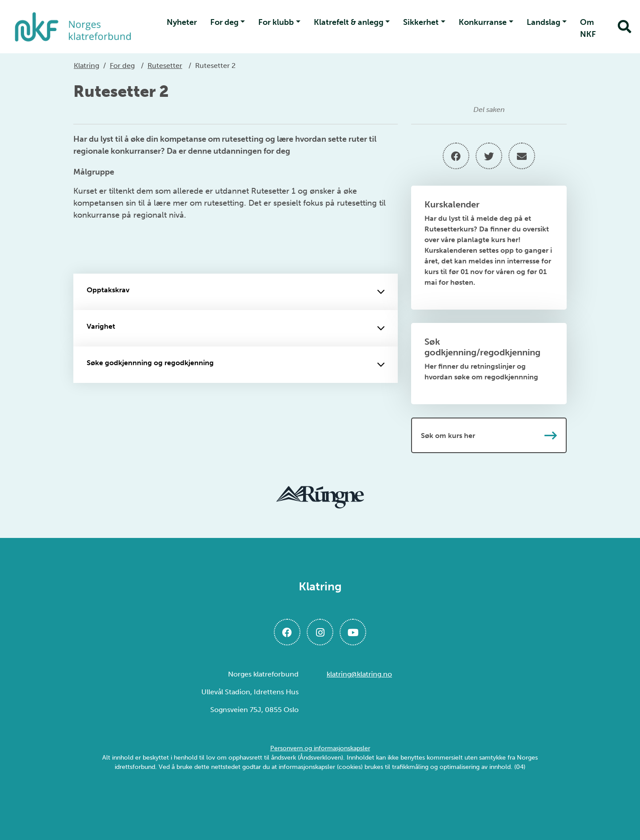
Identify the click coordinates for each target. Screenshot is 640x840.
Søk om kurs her (489, 435)
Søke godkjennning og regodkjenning (236, 365)
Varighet (236, 328)
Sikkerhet (421, 22)
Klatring (86, 66)
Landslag (544, 22)
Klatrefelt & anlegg (349, 22)
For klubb (276, 22)
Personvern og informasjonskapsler (320, 748)
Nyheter (182, 22)
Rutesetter (165, 66)
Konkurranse (483, 22)
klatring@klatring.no (359, 674)
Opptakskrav (236, 292)
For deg (224, 22)
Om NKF (588, 28)
